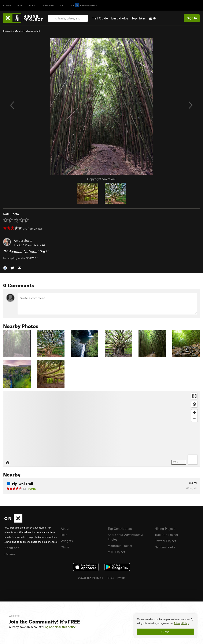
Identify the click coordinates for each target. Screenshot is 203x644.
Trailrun (48, 5)
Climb (7, 5)
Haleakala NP (32, 31)
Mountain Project (120, 546)
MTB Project (116, 552)
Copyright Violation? (102, 179)
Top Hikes (139, 18)
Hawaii (7, 31)
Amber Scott (23, 240)
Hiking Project (165, 529)
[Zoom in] (194, 413)
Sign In (192, 18)
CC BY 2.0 (32, 258)
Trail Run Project (166, 535)
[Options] (193, 460)
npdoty (14, 258)
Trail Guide (100, 18)
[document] (165, 626)
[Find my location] (194, 404)
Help (64, 535)
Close (165, 632)
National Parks (165, 547)
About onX (12, 548)
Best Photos (120, 18)
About (65, 529)
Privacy (121, 578)
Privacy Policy (181, 623)
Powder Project (165, 541)
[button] (5, 268)
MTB (20, 5)
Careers (10, 554)
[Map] (101, 429)
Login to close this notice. (60, 627)
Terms (110, 578)
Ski (62, 5)
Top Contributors (120, 529)
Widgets (67, 541)
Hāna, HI (40, 245)
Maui (18, 31)
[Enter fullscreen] (194, 396)
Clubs (65, 547)
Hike (32, 5)
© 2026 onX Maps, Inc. (91, 578)
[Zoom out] (194, 419)
